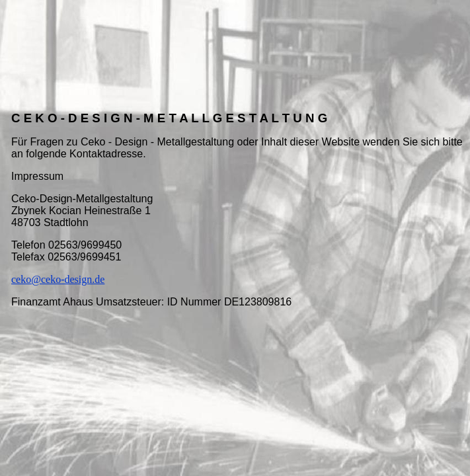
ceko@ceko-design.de (58, 279)
